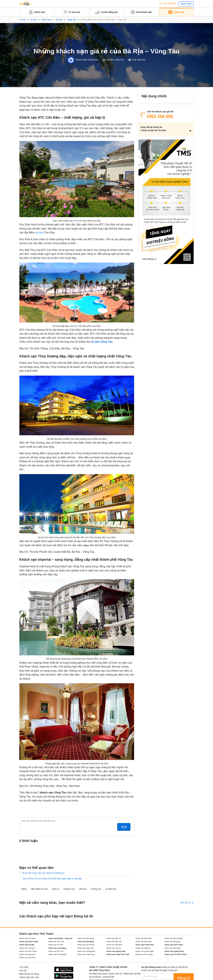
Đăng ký (186, 976)
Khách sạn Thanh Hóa (86, 954)
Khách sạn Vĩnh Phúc (28, 958)
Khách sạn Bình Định (144, 938)
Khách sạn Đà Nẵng (86, 942)
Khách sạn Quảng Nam (116, 951)
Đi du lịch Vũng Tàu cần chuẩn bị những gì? (43, 873)
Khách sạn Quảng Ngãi (145, 951)
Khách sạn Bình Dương (174, 938)
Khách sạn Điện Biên (144, 942)
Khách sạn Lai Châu (27, 948)
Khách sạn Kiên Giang (174, 945)
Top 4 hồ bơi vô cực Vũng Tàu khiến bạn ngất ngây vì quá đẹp (52, 879)
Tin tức (23, 20)
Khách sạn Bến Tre (114, 938)
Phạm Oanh (81, 60)
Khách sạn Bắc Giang (86, 938)
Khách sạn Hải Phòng (86, 945)
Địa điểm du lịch (40, 889)
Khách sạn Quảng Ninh (174, 951)
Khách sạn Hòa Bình (114, 945)
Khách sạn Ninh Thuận (28, 951)
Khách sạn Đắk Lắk (114, 942)
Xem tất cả (187, 903)
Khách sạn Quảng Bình (86, 951)
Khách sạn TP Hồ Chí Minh (176, 954)
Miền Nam (47, 20)
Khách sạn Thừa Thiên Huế (118, 954)
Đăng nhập (186, 4)
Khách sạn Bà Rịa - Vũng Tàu (60, 938)
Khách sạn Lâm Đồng (57, 948)
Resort (84, 889)
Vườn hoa (111, 889)
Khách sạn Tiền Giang (144, 954)
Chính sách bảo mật (29, 977)
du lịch (39, 232)
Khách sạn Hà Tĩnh (56, 945)
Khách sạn (70, 889)
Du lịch (34, 20)
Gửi (126, 827)
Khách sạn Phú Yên (56, 951)
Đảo (25, 889)
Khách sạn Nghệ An (143, 948)
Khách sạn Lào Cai (114, 948)
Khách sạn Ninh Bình (173, 948)
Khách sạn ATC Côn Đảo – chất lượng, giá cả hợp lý (164, 104)
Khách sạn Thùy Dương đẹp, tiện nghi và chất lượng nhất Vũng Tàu (164, 111)
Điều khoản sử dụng (29, 974)
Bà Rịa (59, 20)
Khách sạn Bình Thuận (29, 942)
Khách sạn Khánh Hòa (145, 945)
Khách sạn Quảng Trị (27, 954)
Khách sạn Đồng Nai (172, 942)
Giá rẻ (56, 889)
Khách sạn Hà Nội (27, 945)
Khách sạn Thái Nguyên (57, 954)
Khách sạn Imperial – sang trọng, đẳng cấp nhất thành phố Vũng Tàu (165, 119)
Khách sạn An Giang (27, 938)
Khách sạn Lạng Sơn (85, 948)
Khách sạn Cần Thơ (56, 942)
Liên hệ (23, 971)
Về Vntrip (24, 967)
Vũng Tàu (72, 20)
